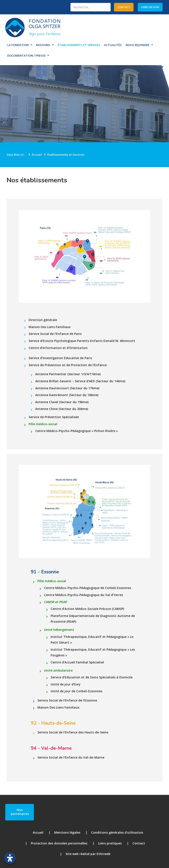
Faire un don (150, 7)
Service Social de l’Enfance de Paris (55, 334)
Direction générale (43, 320)
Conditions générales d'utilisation (117, 832)
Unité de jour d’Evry (66, 684)
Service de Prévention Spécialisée (54, 417)
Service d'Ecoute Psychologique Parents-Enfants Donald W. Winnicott (82, 341)
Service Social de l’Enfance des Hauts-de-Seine (73, 732)
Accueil (38, 832)
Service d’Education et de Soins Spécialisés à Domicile (92, 677)
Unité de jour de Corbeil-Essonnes (76, 691)
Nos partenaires (20, 812)
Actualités (113, 45)
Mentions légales (67, 832)
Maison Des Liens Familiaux (50, 327)
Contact (139, 843)
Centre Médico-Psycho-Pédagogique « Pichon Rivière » (77, 431)
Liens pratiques (110, 843)
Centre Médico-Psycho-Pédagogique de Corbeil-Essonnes (88, 588)
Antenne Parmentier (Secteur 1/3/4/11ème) (68, 374)
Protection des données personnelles (59, 843)
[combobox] (91, 7)
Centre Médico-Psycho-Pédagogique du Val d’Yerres (84, 595)
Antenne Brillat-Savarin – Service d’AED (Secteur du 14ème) (80, 381)
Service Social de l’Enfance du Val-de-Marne (71, 757)
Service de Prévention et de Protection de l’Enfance (68, 365)
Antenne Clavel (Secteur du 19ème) (62, 402)
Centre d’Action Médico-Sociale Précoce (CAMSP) (87, 609)
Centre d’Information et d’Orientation (58, 348)
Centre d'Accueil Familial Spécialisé (77, 662)
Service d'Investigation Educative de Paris (60, 358)
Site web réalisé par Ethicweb (88, 854)
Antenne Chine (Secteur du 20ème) (62, 409)
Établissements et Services (79, 45)
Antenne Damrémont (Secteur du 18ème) (67, 395)
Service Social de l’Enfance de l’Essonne (67, 700)
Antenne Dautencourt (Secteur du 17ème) (67, 388)
